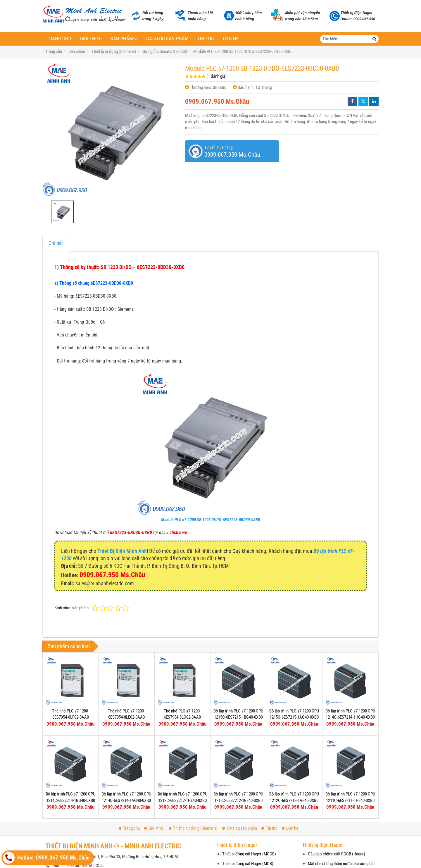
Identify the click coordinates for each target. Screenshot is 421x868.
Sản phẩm (122, 39)
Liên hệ (231, 39)
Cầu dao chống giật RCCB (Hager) (337, 854)
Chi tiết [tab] (56, 243)
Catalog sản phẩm (167, 39)
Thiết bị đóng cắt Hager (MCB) (248, 864)
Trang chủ (59, 39)
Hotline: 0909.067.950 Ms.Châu (46, 858)
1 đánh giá (216, 76)
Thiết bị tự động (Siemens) (193, 828)
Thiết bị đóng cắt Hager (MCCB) (249, 854)
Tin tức (206, 39)
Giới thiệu (91, 39)
